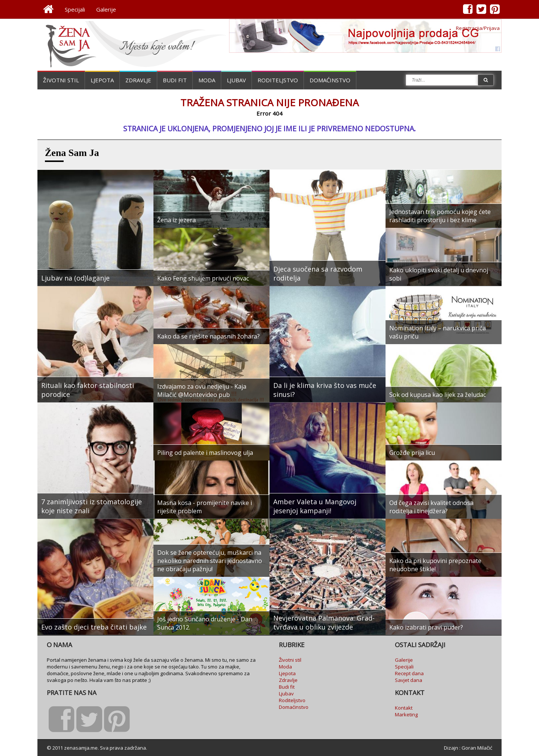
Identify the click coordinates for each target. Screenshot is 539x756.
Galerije (106, 9)
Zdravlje (138, 80)
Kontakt (404, 708)
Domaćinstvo (330, 80)
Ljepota (102, 80)
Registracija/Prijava (478, 28)
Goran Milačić (477, 748)
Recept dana (409, 673)
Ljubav (236, 80)
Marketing (406, 714)
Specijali (75, 9)
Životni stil (61, 80)
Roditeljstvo (278, 80)
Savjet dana (409, 680)
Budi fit (175, 80)
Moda (207, 80)
